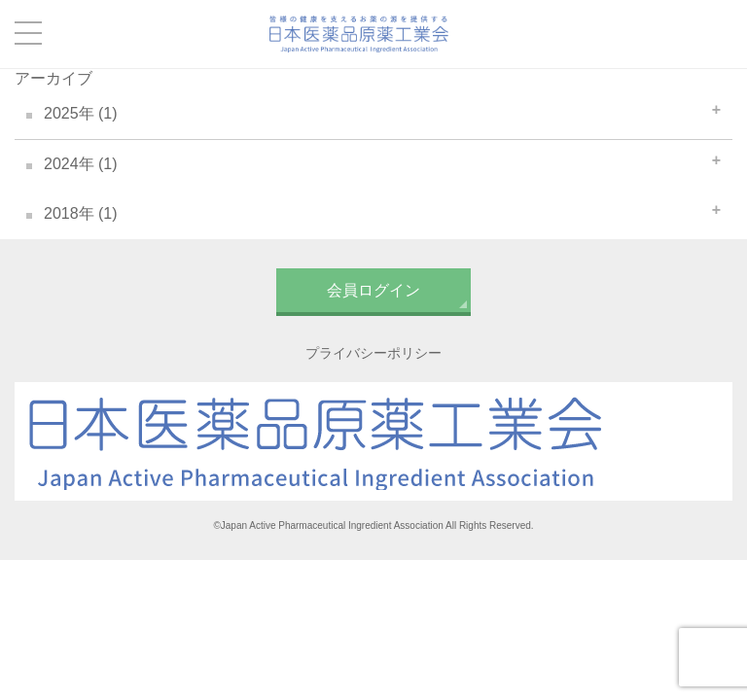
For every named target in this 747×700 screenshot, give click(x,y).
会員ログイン (373, 290)
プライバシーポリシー (373, 353)
